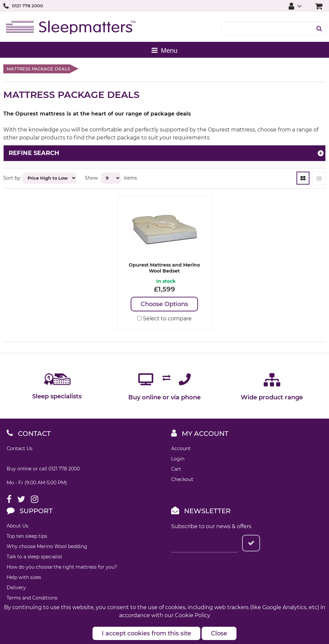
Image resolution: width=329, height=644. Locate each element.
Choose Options (164, 304)
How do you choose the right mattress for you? (62, 567)
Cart (176, 469)
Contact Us (20, 448)
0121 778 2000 (28, 6)
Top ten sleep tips (27, 536)
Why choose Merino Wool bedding (47, 546)
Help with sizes (24, 577)
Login (178, 459)
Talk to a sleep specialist (34, 557)
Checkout (182, 479)
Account (181, 448)
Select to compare (164, 319)
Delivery (16, 588)
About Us (17, 526)
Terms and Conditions (32, 598)
